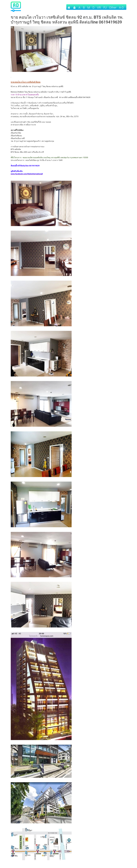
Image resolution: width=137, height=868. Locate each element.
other (113, 8)
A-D (121, 8)
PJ (105, 8)
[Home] (69, 7)
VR (99, 8)
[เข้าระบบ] (74, 7)
